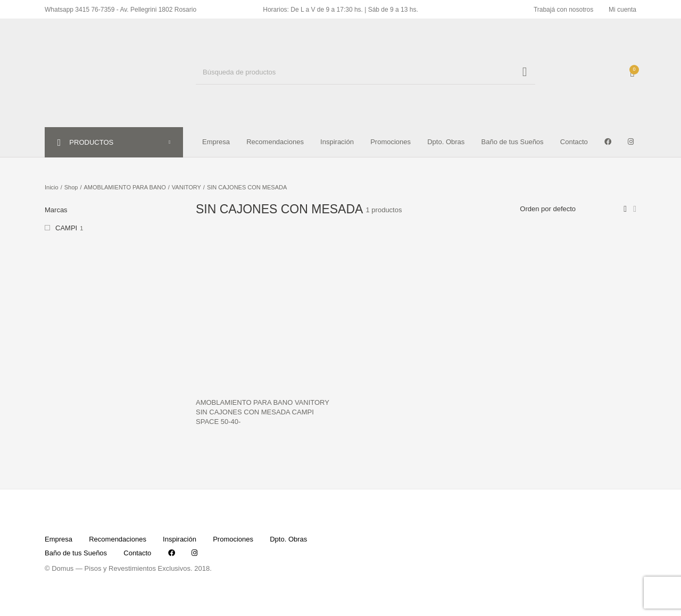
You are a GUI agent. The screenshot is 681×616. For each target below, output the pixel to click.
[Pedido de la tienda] (567, 209)
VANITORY (186, 187)
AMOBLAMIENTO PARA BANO (125, 187)
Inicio (52, 187)
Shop (71, 187)
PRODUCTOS (98, 142)
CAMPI (66, 228)
